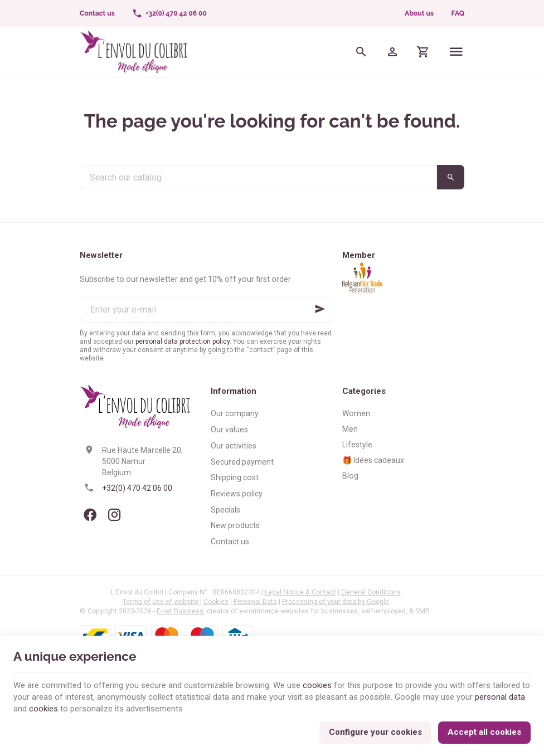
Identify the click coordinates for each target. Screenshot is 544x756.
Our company (235, 413)
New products (235, 525)
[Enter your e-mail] (207, 309)
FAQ (458, 13)
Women (356, 413)
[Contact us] (97, 13)
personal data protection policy (183, 342)
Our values (229, 430)
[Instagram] (114, 515)
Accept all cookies (484, 732)
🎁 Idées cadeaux (373, 460)
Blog (350, 476)
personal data (500, 697)
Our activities (234, 446)
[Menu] (456, 52)
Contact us (230, 542)
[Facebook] (90, 515)
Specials (225, 510)
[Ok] (320, 309)
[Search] (361, 52)
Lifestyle (357, 445)
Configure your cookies (375, 732)
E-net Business (180, 611)
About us (419, 13)
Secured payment (242, 462)
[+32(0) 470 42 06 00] (169, 13)
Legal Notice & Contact (300, 592)
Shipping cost (235, 477)
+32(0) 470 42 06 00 (137, 488)
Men (350, 429)
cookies (317, 685)
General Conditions (371, 592)
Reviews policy (237, 494)
